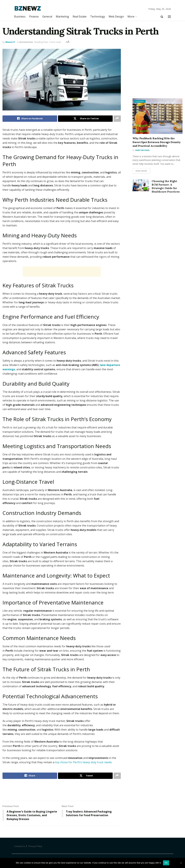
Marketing (62, 16)
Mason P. (10, 42)
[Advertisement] (62, 272)
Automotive (26, 42)
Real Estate (80, 16)
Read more (141, 171)
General (47, 16)
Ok (166, 863)
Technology (98, 16)
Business (20, 16)
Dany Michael (142, 150)
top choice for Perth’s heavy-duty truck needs (83, 762)
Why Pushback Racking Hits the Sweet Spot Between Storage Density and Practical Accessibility (157, 142)
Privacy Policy (35, 846)
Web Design (116, 16)
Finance (34, 16)
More (131, 16)
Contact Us (20, 846)
